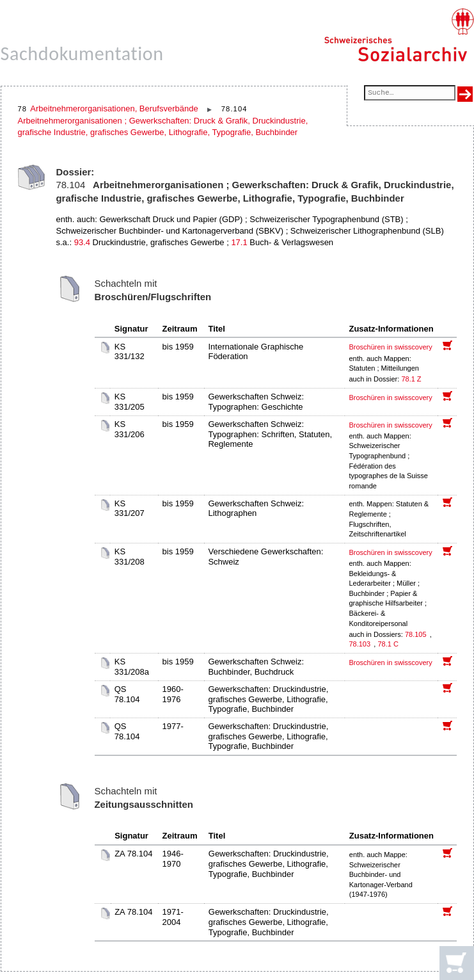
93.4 (82, 242)
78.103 (360, 644)
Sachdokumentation (82, 53)
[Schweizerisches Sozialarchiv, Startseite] (399, 35)
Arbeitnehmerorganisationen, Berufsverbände (114, 108)
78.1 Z (411, 379)
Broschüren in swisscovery (390, 347)
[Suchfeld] (409, 94)
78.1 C (388, 644)
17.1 (239, 242)
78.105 (417, 634)
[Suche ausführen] (465, 94)
